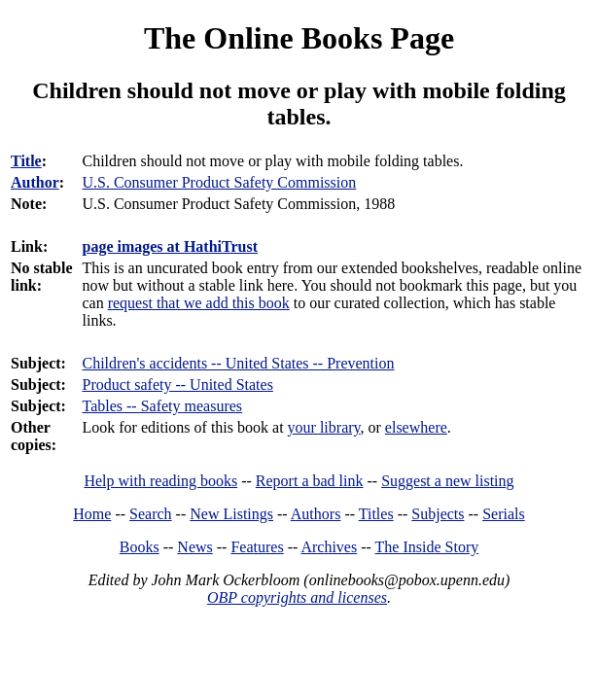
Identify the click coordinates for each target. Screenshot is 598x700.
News (194, 547)
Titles (376, 514)
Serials (504, 514)
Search (151, 514)
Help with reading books (160, 481)
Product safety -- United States (177, 385)
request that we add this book (199, 303)
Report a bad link (310, 481)
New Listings (231, 514)
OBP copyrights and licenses (297, 597)
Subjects (438, 514)
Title (26, 161)
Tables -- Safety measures (162, 406)
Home (92, 514)
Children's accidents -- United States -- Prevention (238, 363)
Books (140, 547)
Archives (329, 547)
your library (324, 427)
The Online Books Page (299, 38)
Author (35, 182)
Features (257, 547)
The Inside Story (427, 547)
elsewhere (416, 427)
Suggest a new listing (447, 481)
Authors (316, 514)
